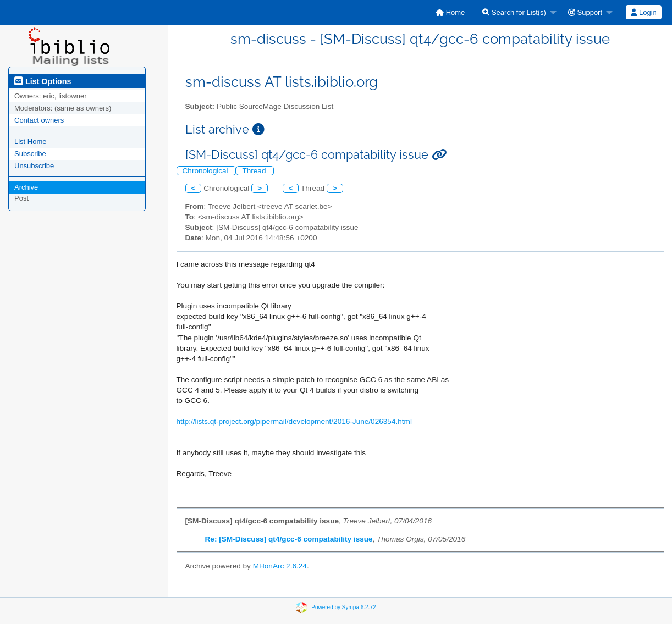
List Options (43, 81)
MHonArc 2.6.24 (280, 566)
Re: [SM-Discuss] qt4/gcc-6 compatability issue (289, 539)
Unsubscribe (34, 166)
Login (643, 12)
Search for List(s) (514, 12)
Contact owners (39, 120)
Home (450, 12)
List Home (31, 142)
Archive (26, 187)
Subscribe (30, 154)
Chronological (206, 171)
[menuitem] (450, 12)
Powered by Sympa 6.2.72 (343, 607)
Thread (255, 171)
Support (585, 12)
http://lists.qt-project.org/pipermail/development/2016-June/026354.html (294, 421)
